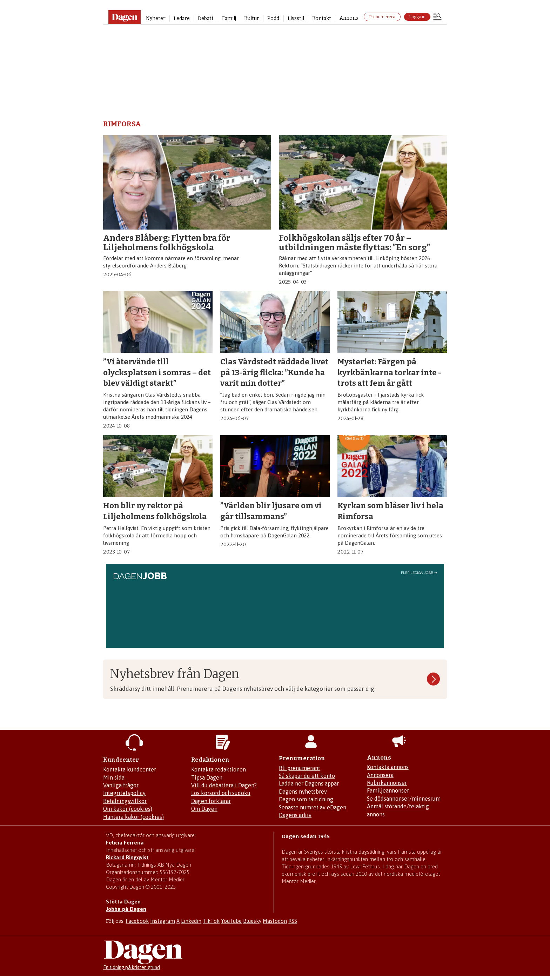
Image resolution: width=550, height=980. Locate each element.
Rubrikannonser (387, 783)
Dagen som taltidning (306, 799)
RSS (293, 921)
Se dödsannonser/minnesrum (404, 799)
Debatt (206, 18)
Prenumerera (382, 17)
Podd (273, 18)
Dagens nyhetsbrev (303, 792)
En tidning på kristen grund (132, 967)
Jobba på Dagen (126, 909)
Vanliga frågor (121, 785)
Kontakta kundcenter (130, 769)
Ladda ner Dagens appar (309, 783)
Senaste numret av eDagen (313, 807)
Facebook (137, 921)
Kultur (252, 18)
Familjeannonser (388, 790)
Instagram (163, 921)
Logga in (417, 17)
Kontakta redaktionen (219, 769)
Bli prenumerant (300, 768)
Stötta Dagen (123, 902)
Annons (349, 18)
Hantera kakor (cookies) (133, 817)
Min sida (114, 777)
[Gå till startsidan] (124, 17)
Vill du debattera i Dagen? (224, 785)
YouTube (231, 921)
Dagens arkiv (295, 815)
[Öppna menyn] (437, 18)
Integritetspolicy (124, 793)
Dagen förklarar (211, 801)
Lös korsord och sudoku (221, 793)
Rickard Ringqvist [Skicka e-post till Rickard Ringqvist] (127, 857)
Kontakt (322, 18)
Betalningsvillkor (125, 801)
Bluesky (252, 921)
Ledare (182, 18)
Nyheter (156, 18)
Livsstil (296, 18)
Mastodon (275, 921)
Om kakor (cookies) (128, 809)
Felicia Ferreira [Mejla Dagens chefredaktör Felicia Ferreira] (125, 843)
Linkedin (191, 921)
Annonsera (380, 775)
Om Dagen (204, 809)
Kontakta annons (388, 767)
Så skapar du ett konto (307, 776)
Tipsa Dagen (207, 777)
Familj (229, 18)
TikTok (211, 921)
